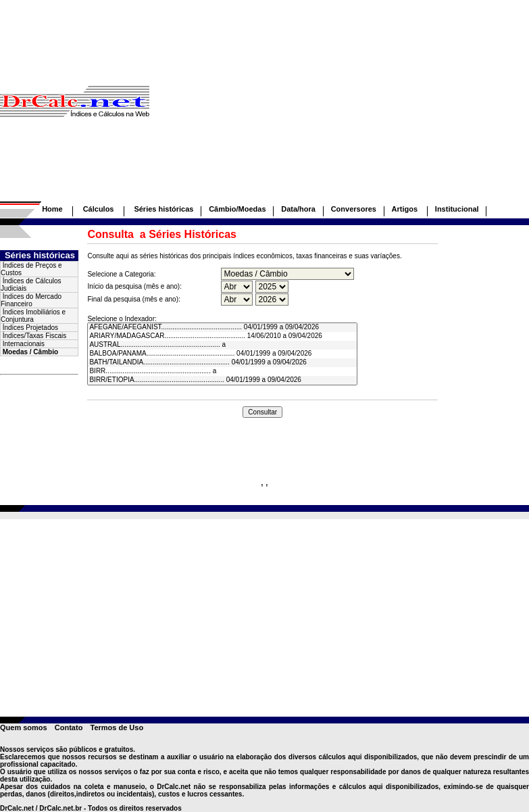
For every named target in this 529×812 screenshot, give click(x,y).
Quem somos (24, 727)
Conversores (354, 209)
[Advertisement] (339, 107)
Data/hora (298, 209)
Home (52, 209)
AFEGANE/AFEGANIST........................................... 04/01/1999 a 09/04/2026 (222, 328)
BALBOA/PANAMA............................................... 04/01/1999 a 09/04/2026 (222, 354)
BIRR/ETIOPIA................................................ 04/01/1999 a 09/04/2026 (222, 380)
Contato (69, 727)
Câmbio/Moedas (237, 209)
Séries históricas (163, 209)
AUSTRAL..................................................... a (222, 345)
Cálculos (99, 209)
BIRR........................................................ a (222, 372)
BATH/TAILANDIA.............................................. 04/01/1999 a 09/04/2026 (222, 363)
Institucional (457, 209)
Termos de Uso (117, 727)
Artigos (406, 209)
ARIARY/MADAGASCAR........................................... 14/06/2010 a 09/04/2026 (222, 336)
